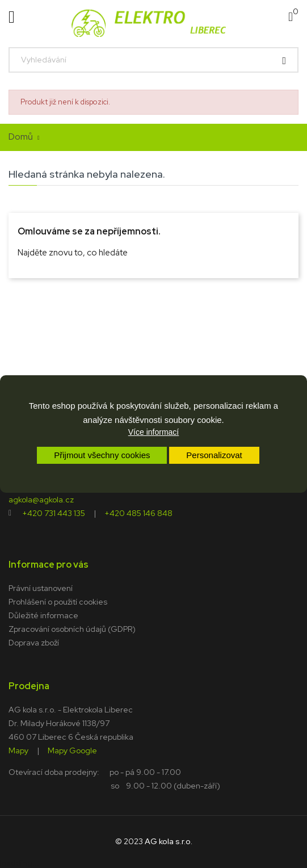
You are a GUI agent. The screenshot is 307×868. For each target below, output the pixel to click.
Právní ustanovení (41, 588)
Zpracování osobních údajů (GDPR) (72, 629)
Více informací (153, 432)
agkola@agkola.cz (41, 499)
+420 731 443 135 (54, 513)
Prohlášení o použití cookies (58, 602)
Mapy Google (72, 750)
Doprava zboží (34, 643)
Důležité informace (43, 615)
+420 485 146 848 (138, 513)
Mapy (18, 750)
